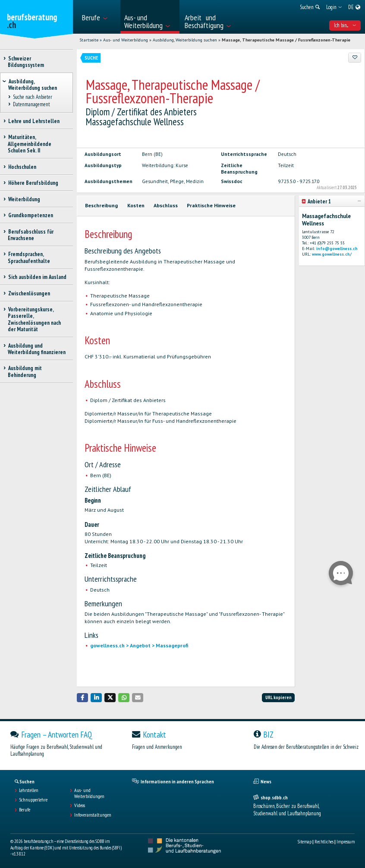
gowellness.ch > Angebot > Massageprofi (139, 645)
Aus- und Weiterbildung (126, 40)
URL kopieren (278, 697)
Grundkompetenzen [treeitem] (30, 215)
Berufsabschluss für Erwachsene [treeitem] (31, 235)
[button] (82, 698)
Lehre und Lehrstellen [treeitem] (34, 121)
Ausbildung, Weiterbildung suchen (185, 40)
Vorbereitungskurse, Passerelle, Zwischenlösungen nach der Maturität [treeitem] (34, 319)
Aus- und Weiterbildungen (89, 793)
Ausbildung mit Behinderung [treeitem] (25, 371)
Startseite (89, 40)
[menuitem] (99, 17)
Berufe (25, 810)
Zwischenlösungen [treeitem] (29, 293)
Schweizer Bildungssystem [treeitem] (26, 62)
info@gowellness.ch (337, 249)
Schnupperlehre (33, 800)
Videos (80, 805)
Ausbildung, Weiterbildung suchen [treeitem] (33, 85)
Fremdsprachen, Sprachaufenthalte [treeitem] (29, 257)
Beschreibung (101, 205)
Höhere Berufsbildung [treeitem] (33, 183)
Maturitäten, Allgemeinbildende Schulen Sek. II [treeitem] (30, 144)
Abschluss (166, 205)
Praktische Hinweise (211, 205)
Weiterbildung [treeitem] (24, 199)
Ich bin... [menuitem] (345, 25)
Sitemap (305, 842)
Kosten (136, 205)
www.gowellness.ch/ (332, 254)
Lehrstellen (29, 790)
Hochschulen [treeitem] (22, 167)
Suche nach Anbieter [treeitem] (32, 97)
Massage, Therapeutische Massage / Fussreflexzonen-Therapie (286, 40)
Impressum (346, 842)
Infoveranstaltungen (93, 815)
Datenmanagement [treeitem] (31, 104)
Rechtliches (324, 842)
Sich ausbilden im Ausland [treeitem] (37, 277)
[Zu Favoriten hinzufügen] (355, 57)
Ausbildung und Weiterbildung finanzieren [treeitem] (37, 349)
